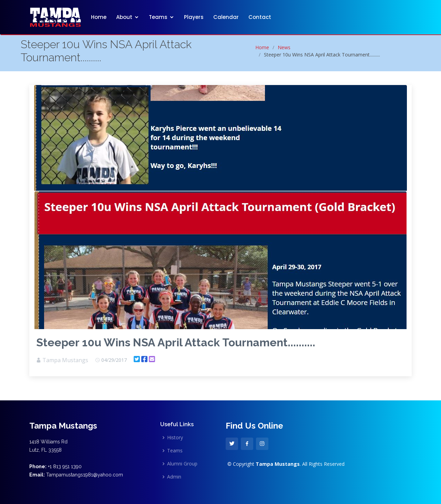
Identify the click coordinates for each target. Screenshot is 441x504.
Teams (158, 17)
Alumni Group (182, 464)
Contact (260, 17)
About (124, 17)
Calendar (226, 17)
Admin (174, 477)
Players (194, 17)
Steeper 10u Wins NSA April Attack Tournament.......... (176, 342)
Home (99, 17)
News (284, 47)
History (175, 438)
